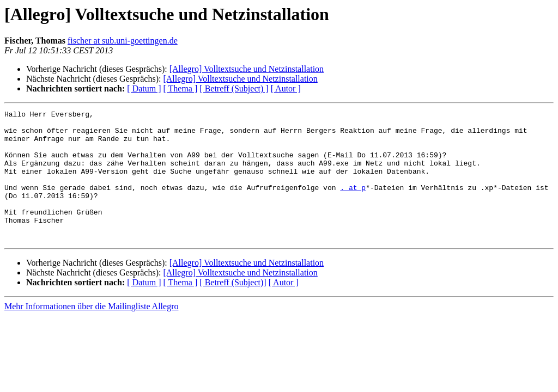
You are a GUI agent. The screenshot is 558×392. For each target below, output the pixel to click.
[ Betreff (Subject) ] (234, 88)
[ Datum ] (144, 88)
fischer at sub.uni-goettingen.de (123, 41)
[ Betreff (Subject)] (233, 308)
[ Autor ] (286, 88)
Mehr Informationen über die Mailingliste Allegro (91, 332)
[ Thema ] (181, 88)
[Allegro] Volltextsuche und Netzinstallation (247, 69)
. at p (353, 204)
